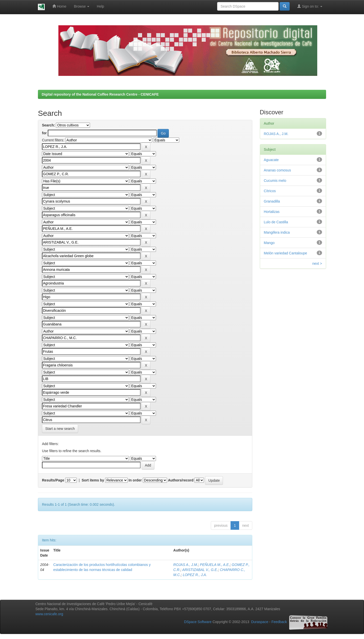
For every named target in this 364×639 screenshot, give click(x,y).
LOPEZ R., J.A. (195, 575)
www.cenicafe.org (49, 614)
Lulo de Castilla (276, 222)
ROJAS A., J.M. (186, 565)
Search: (48, 125)
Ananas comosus (277, 170)
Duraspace (260, 622)
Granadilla (272, 201)
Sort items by (93, 480)
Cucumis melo (275, 181)
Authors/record (181, 480)
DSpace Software (198, 622)
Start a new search (60, 429)
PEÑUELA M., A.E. (215, 565)
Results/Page (53, 480)
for (44, 133)
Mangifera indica (277, 232)
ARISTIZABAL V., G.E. (200, 570)
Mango (269, 243)
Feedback (279, 622)
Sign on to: (310, 6)
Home (59, 6)
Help (100, 6)
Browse (82, 6)
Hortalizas (272, 212)
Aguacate (271, 160)
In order (135, 480)
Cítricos (270, 191)
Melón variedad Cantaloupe (286, 253)
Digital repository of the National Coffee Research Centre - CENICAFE (100, 94)
